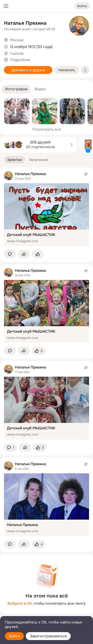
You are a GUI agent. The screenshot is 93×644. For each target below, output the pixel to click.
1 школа (17, 53)
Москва (17, 40)
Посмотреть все (47, 129)
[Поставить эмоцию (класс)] (38, 254)
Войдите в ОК (20, 603)
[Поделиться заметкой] (24, 254)
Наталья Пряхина (25, 23)
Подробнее (20, 60)
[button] (16, 89)
